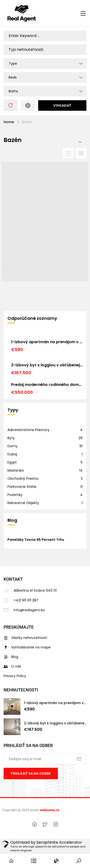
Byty (11, 438)
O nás (12, 666)
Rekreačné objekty (23, 503)
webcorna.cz (50, 810)
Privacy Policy (15, 676)
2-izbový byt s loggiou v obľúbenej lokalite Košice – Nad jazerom (47, 365)
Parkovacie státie (22, 487)
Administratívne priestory (28, 430)
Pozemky (15, 495)
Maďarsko (16, 470)
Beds (13, 77)
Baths (13, 91)
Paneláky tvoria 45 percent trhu (36, 540)
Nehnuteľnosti (21, 690)
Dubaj (12, 454)
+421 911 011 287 (21, 600)
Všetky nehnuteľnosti (25, 638)
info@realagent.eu (24, 610)
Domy (12, 446)
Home (9, 122)
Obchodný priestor (23, 479)
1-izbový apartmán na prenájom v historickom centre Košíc (47, 342)
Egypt (12, 462)
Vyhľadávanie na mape (27, 647)
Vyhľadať (62, 105)
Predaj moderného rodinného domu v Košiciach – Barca (47, 385)
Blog (11, 657)
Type (13, 63)
